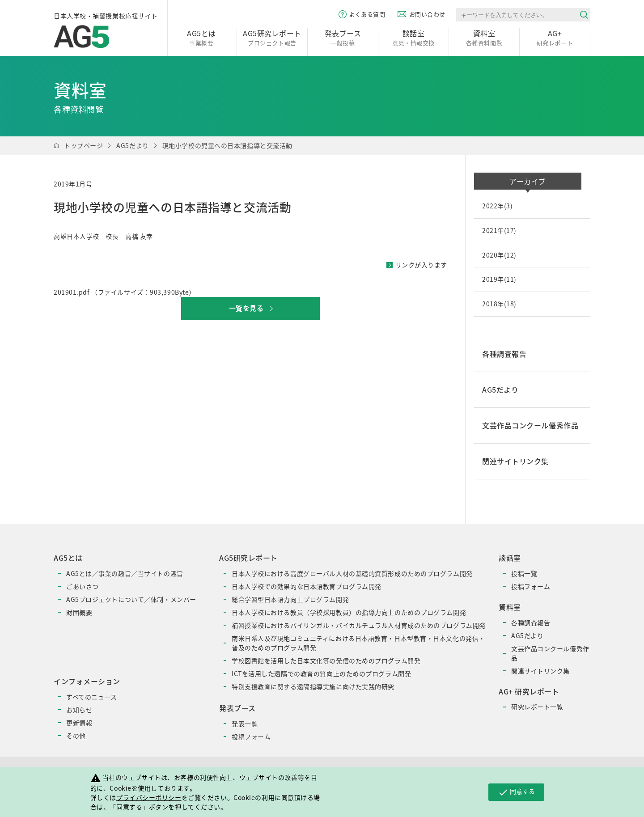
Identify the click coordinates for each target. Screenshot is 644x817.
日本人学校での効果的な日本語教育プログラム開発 (307, 586)
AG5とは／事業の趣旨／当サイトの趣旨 (125, 573)
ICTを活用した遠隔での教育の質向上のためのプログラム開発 (321, 673)
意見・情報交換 (413, 37)
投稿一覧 (524, 573)
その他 (76, 736)
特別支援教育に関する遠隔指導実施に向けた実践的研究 (313, 686)
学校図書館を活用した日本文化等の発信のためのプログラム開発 (326, 660)
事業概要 (201, 37)
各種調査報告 (531, 622)
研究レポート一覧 (537, 707)
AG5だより (132, 145)
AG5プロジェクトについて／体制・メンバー (131, 599)
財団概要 (79, 612)
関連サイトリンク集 (540, 671)
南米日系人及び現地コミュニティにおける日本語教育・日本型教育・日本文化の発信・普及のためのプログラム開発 (358, 643)
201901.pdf (72, 292)
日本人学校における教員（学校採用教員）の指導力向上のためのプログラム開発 (349, 612)
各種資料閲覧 (484, 37)
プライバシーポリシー (149, 797)
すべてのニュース (91, 697)
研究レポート (555, 37)
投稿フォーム (251, 737)
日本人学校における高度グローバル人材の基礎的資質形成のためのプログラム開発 (352, 573)
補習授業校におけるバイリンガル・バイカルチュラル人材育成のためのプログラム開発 (359, 625)
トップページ (83, 145)
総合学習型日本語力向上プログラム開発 (290, 599)
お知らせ (79, 710)
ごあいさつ (83, 586)
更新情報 (79, 723)
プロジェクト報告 (272, 37)
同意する (516, 792)
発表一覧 (245, 724)
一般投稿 (343, 37)
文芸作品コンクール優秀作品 (550, 653)
